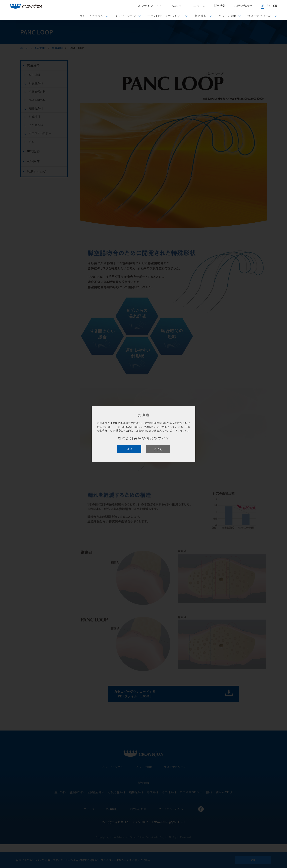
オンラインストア (150, 6)
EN (269, 6)
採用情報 (220, 6)
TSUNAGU (178, 6)
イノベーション (125, 16)
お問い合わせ (243, 6)
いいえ (158, 449)
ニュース (199, 6)
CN (275, 6)
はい (129, 449)
